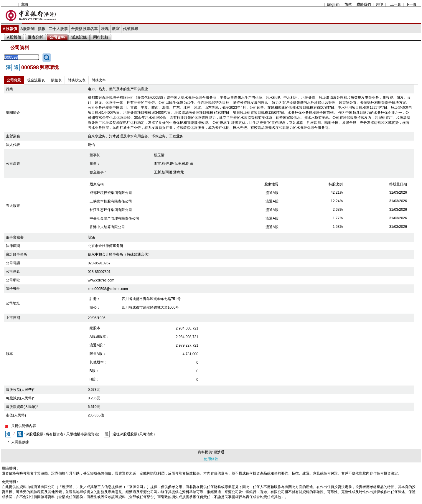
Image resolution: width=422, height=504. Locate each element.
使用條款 (211, 459)
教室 (116, 29)
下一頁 (411, 4)
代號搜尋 (131, 29)
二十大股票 (58, 29)
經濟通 (219, 452)
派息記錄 (79, 37)
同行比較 (101, 37)
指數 (42, 29)
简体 (348, 4)
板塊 (105, 29)
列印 (379, 4)
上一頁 (395, 4)
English (333, 4)
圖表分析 (35, 37)
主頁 (25, 4)
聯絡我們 (364, 4)
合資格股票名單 (84, 29)
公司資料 (57, 37)
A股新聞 (28, 29)
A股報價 (10, 29)
